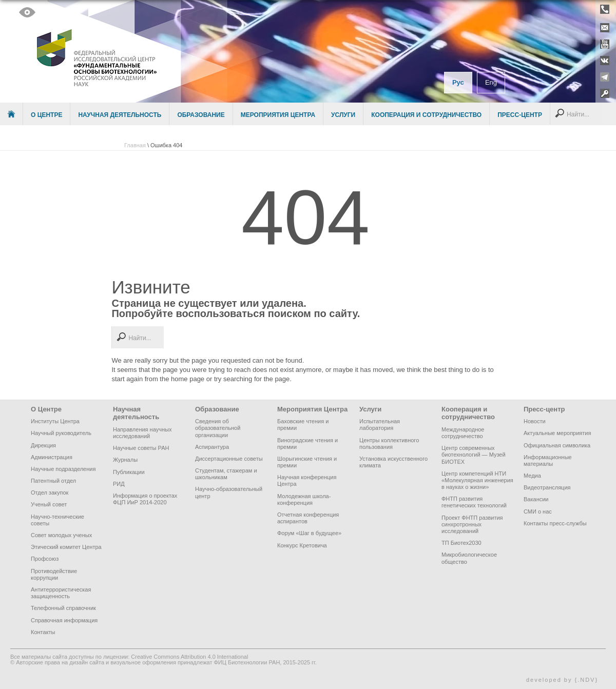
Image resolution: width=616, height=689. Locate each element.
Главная (135, 145)
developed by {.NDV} (562, 680)
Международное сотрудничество (463, 433)
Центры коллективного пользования (389, 444)
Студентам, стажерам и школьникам (226, 474)
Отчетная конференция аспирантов (308, 518)
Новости (535, 421)
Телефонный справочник (63, 608)
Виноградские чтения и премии (307, 444)
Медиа (532, 476)
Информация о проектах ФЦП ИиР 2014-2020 (145, 499)
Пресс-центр (520, 115)
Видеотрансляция (547, 487)
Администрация (52, 457)
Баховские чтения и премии (303, 425)
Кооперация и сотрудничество (426, 115)
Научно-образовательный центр (229, 492)
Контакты (43, 632)
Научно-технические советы (57, 520)
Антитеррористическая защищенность (61, 593)
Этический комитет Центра (66, 547)
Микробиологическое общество (469, 558)
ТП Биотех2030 (461, 543)
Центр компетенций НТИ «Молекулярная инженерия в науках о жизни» (477, 480)
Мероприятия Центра (278, 115)
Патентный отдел (53, 481)
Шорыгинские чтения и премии (307, 462)
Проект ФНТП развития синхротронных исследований (472, 524)
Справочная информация (64, 620)
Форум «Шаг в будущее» (309, 533)
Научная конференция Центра (307, 480)
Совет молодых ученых (61, 535)
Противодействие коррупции (54, 574)
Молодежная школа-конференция (304, 499)
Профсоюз (45, 559)
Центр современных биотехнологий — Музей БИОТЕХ (474, 455)
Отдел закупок (50, 493)
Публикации (129, 472)
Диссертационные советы (229, 459)
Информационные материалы (548, 460)
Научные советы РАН (141, 448)
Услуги (343, 115)
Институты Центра (55, 421)
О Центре (46, 115)
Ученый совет (49, 504)
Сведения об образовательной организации (218, 428)
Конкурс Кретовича (302, 545)
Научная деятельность (120, 115)
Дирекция (43, 445)
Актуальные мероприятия (557, 433)
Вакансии (536, 499)
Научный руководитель (61, 433)
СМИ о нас (538, 511)
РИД (119, 484)
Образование (201, 115)
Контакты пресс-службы (555, 523)
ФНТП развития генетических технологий (474, 502)
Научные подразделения (63, 469)
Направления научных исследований (142, 433)
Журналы (125, 460)
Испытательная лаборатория (380, 425)
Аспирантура (212, 447)
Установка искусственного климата (393, 462)
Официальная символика (557, 445)
